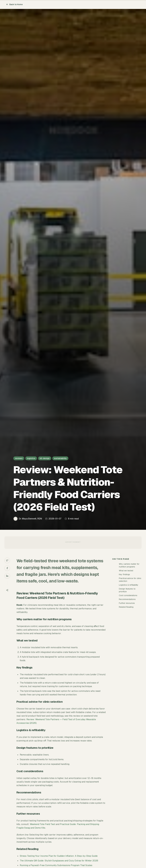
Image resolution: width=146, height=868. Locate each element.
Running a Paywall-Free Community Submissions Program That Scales (56, 865)
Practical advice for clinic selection (130, 580)
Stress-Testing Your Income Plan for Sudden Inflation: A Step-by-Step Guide (59, 856)
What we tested (126, 571)
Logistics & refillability (129, 585)
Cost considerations (128, 595)
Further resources (127, 603)
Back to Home (14, 4)
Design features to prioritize (127, 590)
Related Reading (126, 607)
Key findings (124, 574)
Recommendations (127, 599)
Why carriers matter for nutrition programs (129, 565)
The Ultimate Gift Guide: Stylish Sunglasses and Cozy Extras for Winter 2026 (59, 861)
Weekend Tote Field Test (42, 824)
